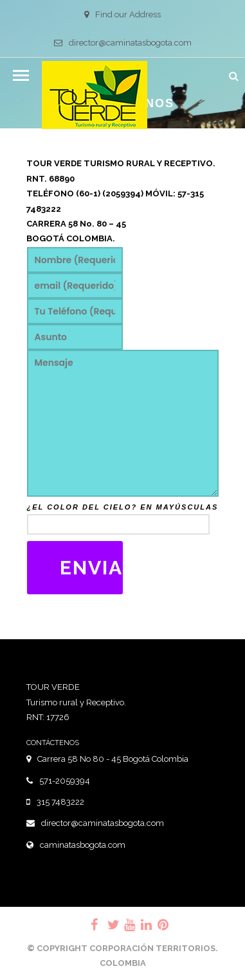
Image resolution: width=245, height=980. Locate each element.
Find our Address (122, 14)
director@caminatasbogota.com (123, 43)
